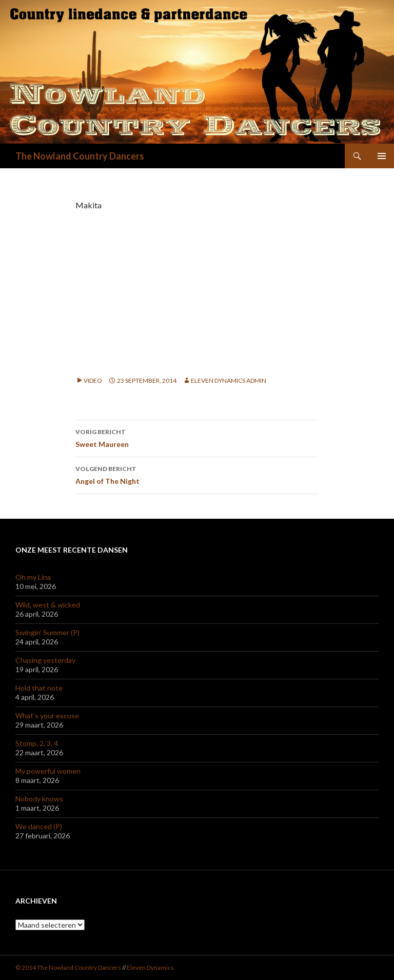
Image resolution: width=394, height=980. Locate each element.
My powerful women (48, 771)
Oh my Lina (33, 577)
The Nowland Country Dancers (80, 156)
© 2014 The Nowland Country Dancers (69, 967)
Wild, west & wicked (48, 605)
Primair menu (382, 156)
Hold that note (39, 688)
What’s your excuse (47, 716)
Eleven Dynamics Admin (229, 380)
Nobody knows (39, 799)
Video (93, 380)
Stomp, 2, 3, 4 (37, 743)
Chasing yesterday (45, 660)
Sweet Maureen (197, 437)
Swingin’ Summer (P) (47, 632)
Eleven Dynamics (150, 967)
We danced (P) (39, 826)
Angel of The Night (197, 474)
